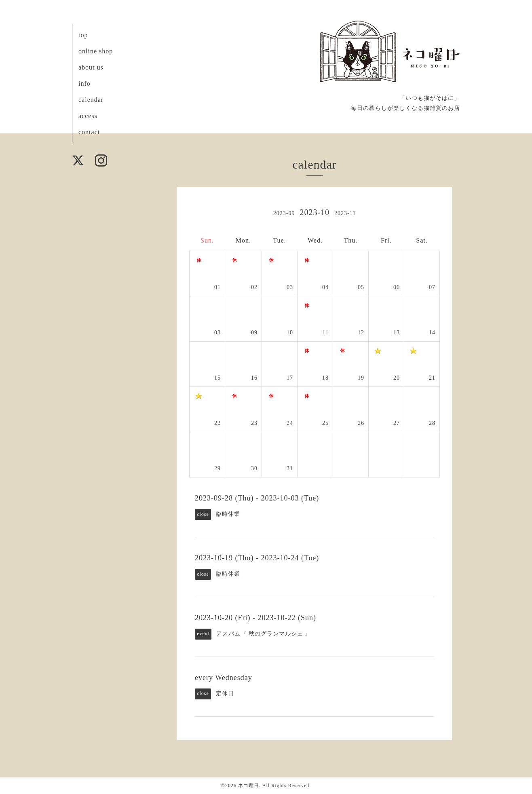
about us (91, 67)
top (83, 35)
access (88, 116)
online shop (96, 51)
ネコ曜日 (249, 786)
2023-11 (345, 213)
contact (89, 132)
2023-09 (284, 213)
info (84, 83)
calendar (91, 100)
